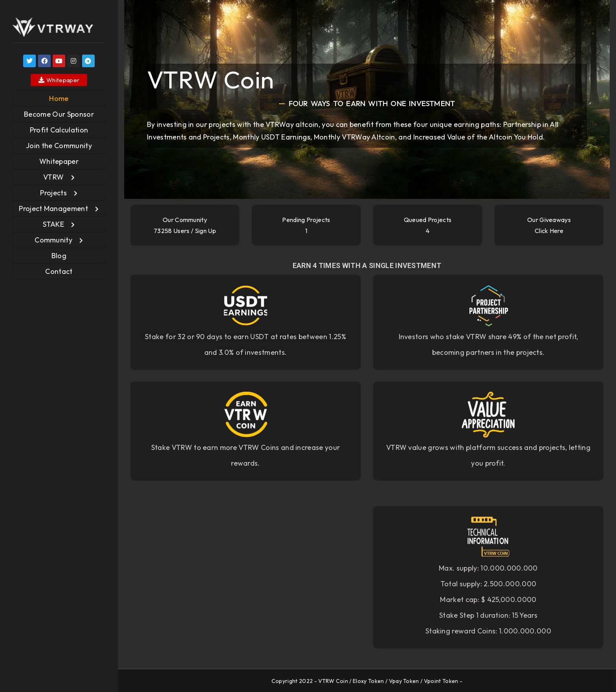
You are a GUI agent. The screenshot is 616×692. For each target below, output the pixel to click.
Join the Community (59, 146)
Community (53, 240)
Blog (59, 256)
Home (59, 98)
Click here (549, 231)
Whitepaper (59, 161)
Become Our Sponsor (59, 114)
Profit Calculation (59, 130)
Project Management (53, 208)
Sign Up (205, 231)
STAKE (53, 224)
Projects (53, 193)
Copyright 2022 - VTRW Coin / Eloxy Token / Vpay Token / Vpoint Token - (367, 681)
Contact (59, 271)
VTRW (53, 177)
